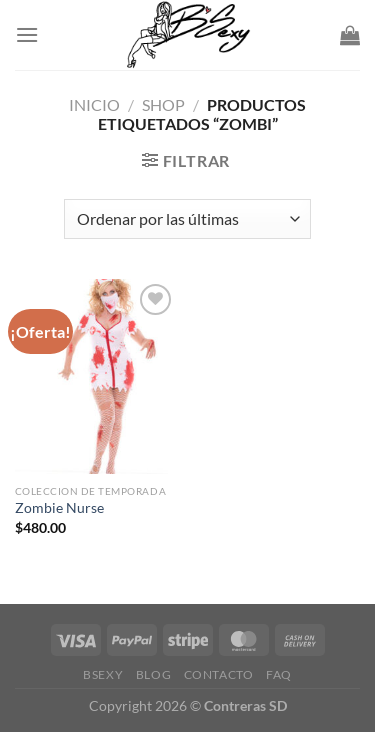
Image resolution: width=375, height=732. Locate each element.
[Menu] (27, 34)
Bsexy (103, 674)
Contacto (219, 674)
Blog (153, 674)
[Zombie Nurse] (96, 376)
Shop (163, 104)
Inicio (94, 104)
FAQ (279, 674)
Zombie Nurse (59, 508)
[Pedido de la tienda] (187, 219)
